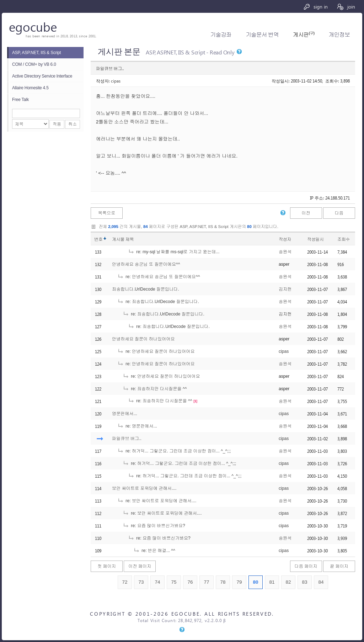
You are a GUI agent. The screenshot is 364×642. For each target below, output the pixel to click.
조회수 (344, 239)
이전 (306, 213)
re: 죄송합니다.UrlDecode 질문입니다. (158, 302)
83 (304, 582)
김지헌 (285, 289)
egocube (33, 26)
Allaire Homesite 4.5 (30, 88)
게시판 (304, 35)
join (346, 7)
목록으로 (107, 213)
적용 (57, 124)
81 (272, 582)
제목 (130, 239)
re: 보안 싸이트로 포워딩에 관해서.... (157, 501)
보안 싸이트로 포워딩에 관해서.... (144, 488)
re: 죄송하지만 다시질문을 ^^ (155, 389)
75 (174, 582)
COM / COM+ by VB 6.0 (34, 64)
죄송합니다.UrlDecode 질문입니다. (146, 289)
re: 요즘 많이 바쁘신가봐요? (154, 526)
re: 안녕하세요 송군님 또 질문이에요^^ (159, 277)
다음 (339, 213)
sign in (315, 7)
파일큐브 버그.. (127, 439)
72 (125, 582)
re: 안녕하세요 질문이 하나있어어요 (156, 351)
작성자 (285, 239)
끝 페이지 (339, 566)
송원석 (285, 252)
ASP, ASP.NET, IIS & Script (36, 53)
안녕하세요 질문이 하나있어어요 (143, 339)
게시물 (123, 239)
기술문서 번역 (262, 35)
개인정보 (339, 35)
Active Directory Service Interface (42, 76)
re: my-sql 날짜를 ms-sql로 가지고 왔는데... (174, 252)
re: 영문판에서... (137, 426)
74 (157, 582)
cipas (116, 81)
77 (206, 582)
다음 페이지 (306, 566)
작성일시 (315, 239)
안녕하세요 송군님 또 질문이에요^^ (146, 264)
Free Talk (20, 100)
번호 (98, 239)
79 (239, 582)
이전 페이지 (140, 566)
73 (141, 582)
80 (255, 582)
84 (321, 582)
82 (288, 582)
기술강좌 (221, 35)
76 (190, 582)
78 (223, 582)
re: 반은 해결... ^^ (154, 551)
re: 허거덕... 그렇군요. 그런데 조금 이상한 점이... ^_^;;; (174, 451)
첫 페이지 (107, 566)
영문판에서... (125, 414)
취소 (73, 124)
